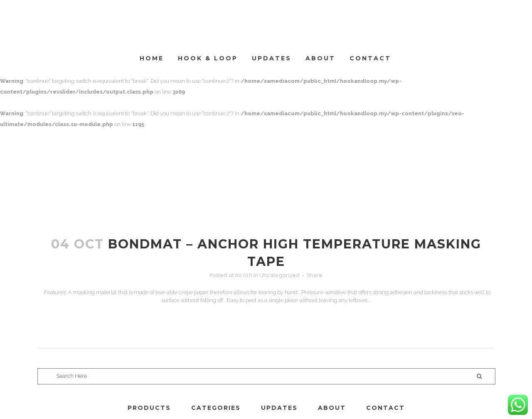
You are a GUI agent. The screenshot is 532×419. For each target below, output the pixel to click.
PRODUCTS (149, 408)
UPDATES (279, 408)
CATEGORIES (216, 408)
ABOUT (332, 408)
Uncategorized (280, 275)
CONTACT (385, 408)
